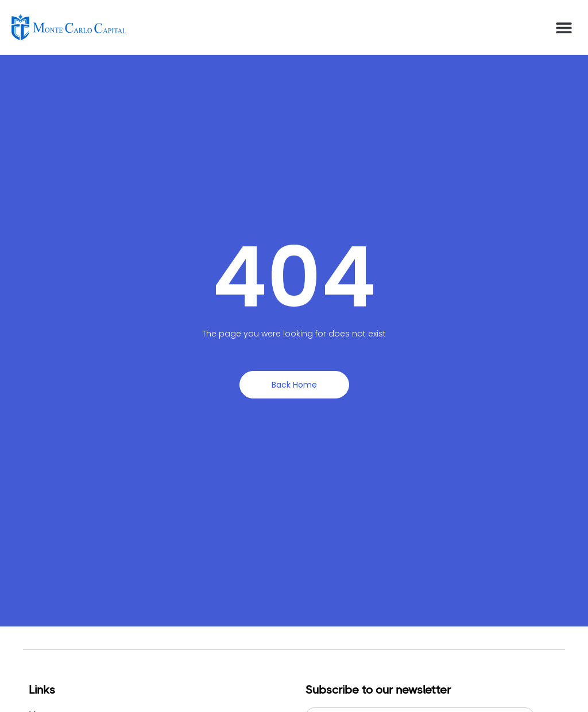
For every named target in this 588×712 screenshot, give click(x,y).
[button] (564, 27)
